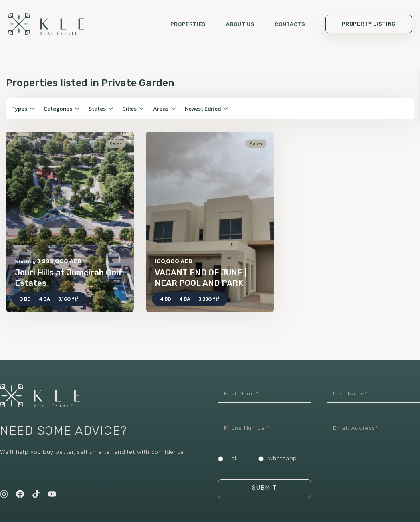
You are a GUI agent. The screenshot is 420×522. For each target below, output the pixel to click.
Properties (188, 24)
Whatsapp (282, 458)
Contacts (290, 24)
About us (240, 24)
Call (233, 458)
